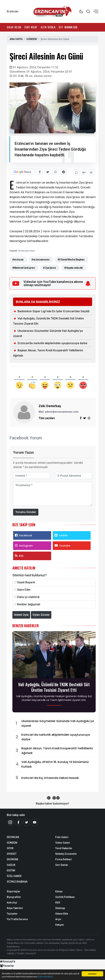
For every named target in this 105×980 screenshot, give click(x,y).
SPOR (10, 848)
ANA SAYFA (16, 39)
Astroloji (12, 902)
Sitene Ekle (62, 913)
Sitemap (60, 907)
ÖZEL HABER (14, 875)
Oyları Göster (41, 614)
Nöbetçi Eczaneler (66, 853)
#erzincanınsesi (40, 259)
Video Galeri (63, 842)
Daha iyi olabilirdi (28, 596)
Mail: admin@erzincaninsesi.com (59, 411)
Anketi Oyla (21, 614)
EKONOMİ (12, 859)
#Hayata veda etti (73, 267)
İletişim (60, 924)
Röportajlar (14, 891)
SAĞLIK (11, 864)
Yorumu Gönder (26, 511)
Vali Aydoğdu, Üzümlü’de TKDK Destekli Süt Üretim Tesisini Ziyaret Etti (54, 686)
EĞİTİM (11, 870)
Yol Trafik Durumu (17, 919)
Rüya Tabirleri (15, 907)
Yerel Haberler (64, 848)
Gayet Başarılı (26, 582)
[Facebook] (18, 822)
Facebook (24, 535)
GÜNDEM (32, 39)
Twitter (61, 535)
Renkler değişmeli (29, 604)
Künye (59, 891)
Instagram (24, 545)
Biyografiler (14, 896)
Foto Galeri (62, 836)
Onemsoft (31, 952)
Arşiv (58, 919)
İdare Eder (24, 589)
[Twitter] (27, 822)
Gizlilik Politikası (65, 896)
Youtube (62, 545)
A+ (83, 172)
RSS (19, 555)
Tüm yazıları (47, 417)
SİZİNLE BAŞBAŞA (17, 881)
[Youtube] (35, 822)
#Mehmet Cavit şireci (24, 267)
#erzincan (18, 259)
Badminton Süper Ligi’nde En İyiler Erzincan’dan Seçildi (53, 310)
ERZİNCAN (13, 836)
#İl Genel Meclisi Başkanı (71, 259)
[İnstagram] (10, 822)
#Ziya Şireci (49, 267)
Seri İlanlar (62, 864)
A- (92, 172)
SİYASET (12, 853)
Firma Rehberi (64, 859)
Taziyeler (12, 913)
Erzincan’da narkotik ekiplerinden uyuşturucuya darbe (52, 342)
